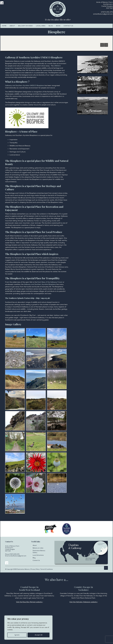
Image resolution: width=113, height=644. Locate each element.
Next (106, 78)
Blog (51, 26)
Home (4, 26)
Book (58, 26)
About (12, 26)
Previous (102, 78)
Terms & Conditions (47, 602)
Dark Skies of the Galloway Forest (50, 315)
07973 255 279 (107, 12)
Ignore (17, 635)
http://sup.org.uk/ (43, 331)
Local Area (41, 26)
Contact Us (68, 26)
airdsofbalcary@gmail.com (103, 14)
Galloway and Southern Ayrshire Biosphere (40, 317)
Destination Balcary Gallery (39, 584)
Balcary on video (25, 26)
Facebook (2, 3)
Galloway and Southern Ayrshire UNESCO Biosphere (25, 118)
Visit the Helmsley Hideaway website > (84, 635)
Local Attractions (38, 588)
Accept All (39, 635)
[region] (28, 628)
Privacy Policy (19, 630)
